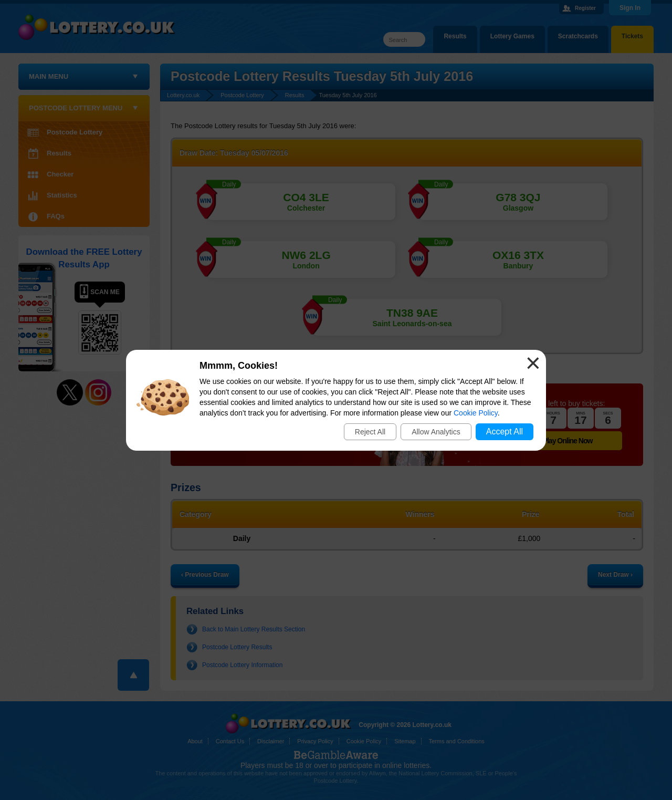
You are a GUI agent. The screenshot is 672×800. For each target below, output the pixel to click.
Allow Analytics (436, 432)
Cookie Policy (476, 413)
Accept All (505, 432)
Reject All (370, 432)
